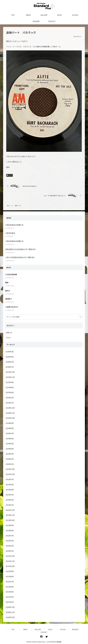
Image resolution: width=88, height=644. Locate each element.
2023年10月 (10, 474)
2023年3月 (10, 495)
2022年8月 (10, 530)
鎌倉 (7, 282)
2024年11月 (10, 413)
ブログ (10, 175)
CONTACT (44, 632)
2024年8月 (10, 428)
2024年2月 (10, 459)
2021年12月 (10, 556)
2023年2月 (10, 500)
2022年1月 (10, 551)
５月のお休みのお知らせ (14, 225)
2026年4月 (10, 357)
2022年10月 (10, 520)
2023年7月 (10, 479)
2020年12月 (10, 607)
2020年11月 (10, 612)
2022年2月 (10, 546)
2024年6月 (10, 439)
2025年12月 (10, 372)
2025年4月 (10, 392)
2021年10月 (10, 566)
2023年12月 (10, 469)
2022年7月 (10, 536)
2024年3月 (10, 454)
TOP (13, 629)
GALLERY (38, 629)
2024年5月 (10, 444)
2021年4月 (10, 592)
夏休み (8, 291)
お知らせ (9, 333)
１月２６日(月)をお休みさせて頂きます (20, 257)
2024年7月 (10, 433)
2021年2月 (10, 602)
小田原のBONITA (12, 307)
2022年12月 (10, 510)
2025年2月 (10, 398)
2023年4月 (10, 490)
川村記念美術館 (11, 274)
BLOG (50, 629)
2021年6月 (10, 587)
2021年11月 (10, 561)
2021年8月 (10, 576)
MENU (25, 629)
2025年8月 (10, 387)
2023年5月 (10, 484)
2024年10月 (10, 418)
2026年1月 (10, 367)
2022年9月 (10, 525)
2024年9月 (10, 423)
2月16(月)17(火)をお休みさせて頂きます (20, 249)
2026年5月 (10, 352)
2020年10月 (10, 617)
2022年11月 (10, 515)
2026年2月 (10, 362)
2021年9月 (10, 571)
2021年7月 (10, 582)
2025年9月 (10, 382)
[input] (44, 317)
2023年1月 (10, 505)
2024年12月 (10, 408)
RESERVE (75, 629)
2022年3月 (10, 541)
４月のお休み (10, 233)
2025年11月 (10, 377)
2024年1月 (10, 464)
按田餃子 (9, 299)
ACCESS (63, 629)
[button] (81, 317)
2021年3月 (10, 597)
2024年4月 (10, 449)
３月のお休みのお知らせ (14, 241)
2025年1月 (10, 403)
